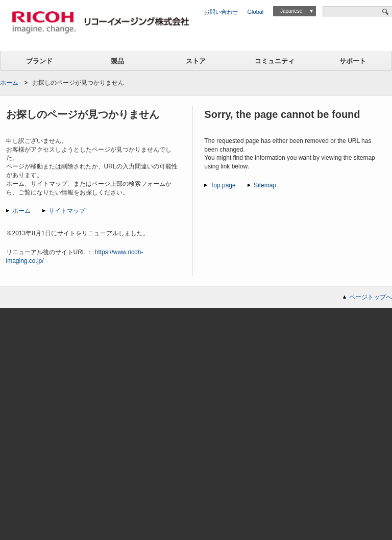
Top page (223, 185)
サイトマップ (67, 211)
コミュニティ (275, 61)
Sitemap (265, 185)
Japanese (291, 11)
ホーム (9, 83)
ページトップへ (371, 297)
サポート (353, 61)
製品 (117, 61)
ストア (196, 61)
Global (256, 12)
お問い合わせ (221, 12)
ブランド (39, 61)
